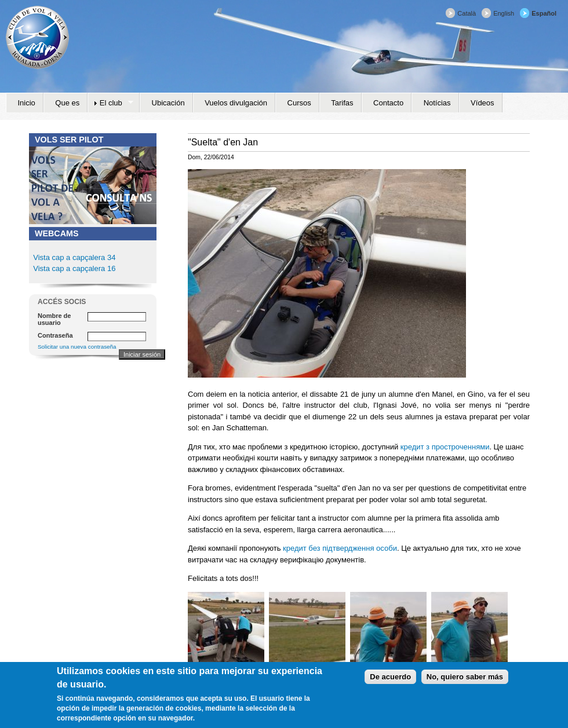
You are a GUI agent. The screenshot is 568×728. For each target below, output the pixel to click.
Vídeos (482, 103)
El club (110, 103)
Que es (67, 103)
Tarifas (342, 103)
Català (467, 13)
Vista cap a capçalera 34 (74, 257)
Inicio (27, 103)
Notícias (437, 103)
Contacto (388, 103)
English (504, 13)
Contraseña (55, 335)
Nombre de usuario (54, 319)
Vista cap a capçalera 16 (74, 268)
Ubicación (168, 103)
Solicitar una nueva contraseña (77, 347)
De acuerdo (390, 682)
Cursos (299, 103)
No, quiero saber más (465, 682)
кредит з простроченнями (445, 447)
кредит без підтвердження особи (340, 548)
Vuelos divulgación (236, 103)
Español (544, 13)
